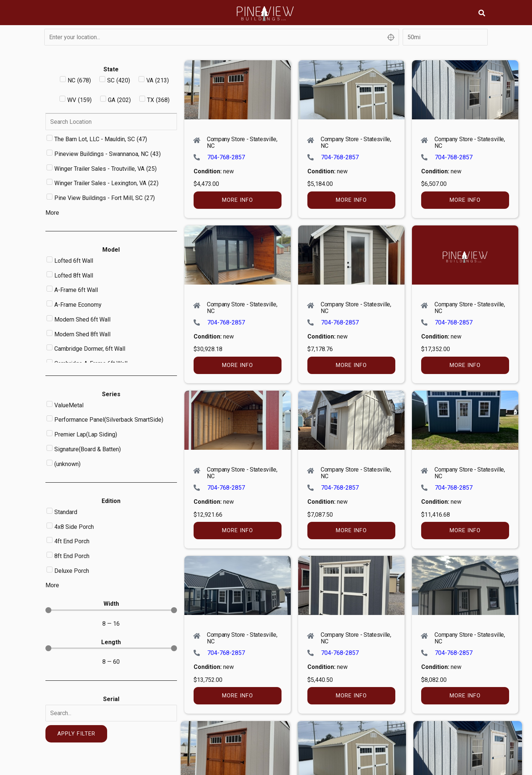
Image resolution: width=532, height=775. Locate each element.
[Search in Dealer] (111, 122)
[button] (482, 13)
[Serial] (111, 713)
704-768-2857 (226, 157)
